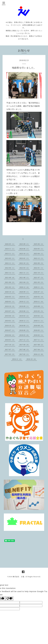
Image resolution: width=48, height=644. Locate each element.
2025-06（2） (39, 244)
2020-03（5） (25, 297)
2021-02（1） (10, 287)
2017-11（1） (39, 340)
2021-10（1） (39, 273)
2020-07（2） (39, 292)
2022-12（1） (39, 258)
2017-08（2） (39, 345)
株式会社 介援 (18, 577)
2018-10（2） (10, 326)
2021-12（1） (10, 273)
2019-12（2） (25, 302)
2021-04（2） (25, 282)
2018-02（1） (39, 335)
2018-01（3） (10, 340)
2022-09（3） (39, 263)
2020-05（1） (10, 297)
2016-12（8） (39, 354)
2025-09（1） (25, 244)
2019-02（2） (39, 316)
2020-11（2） (39, 287)
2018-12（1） (25, 321)
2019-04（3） (10, 316)
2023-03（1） (10, 258)
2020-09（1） (25, 292)
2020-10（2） (10, 292)
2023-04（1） (39, 254)
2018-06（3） (25, 330)
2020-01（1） (10, 302)
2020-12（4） (25, 287)
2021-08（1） (25, 278)
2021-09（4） (10, 278)
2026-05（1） (10, 244)
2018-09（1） (25, 326)
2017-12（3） (25, 340)
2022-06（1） (10, 268)
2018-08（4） (39, 326)
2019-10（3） (10, 306)
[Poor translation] (9, 599)
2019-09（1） (25, 306)
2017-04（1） (39, 350)
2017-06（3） (25, 350)
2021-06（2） (10, 282)
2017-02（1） (25, 354)
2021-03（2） (39, 282)
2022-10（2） (24, 263)
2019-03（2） (25, 316)
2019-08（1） (39, 306)
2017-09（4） (25, 345)
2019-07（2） (10, 311)
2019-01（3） (10, 321)
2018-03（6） (25, 335)
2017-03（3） (10, 354)
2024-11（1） (10, 249)
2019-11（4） (39, 302)
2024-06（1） (24, 249)
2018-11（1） (39, 321)
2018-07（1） (10, 330)
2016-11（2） (17, 359)
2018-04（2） (10, 335)
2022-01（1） (39, 268)
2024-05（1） (39, 249)
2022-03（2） (25, 268)
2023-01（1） (25, 258)
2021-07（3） (39, 278)
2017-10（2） (10, 345)
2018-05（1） (39, 330)
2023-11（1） (10, 254)
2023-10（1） (24, 254)
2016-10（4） (32, 359)
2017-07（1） (10, 350)
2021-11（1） (25, 273)
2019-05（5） (39, 311)
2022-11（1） (10, 263)
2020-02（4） (39, 297)
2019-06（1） (25, 311)
